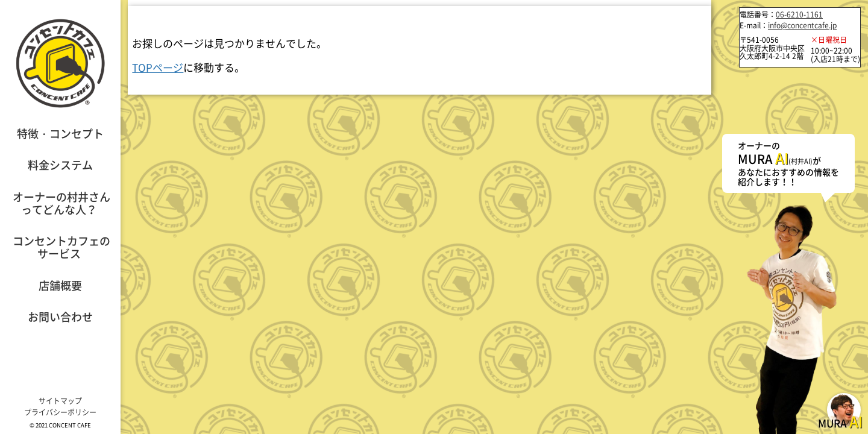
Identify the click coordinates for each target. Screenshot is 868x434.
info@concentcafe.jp (802, 25)
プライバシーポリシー (60, 412)
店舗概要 (60, 285)
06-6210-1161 (799, 14)
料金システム (60, 165)
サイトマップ (60, 401)
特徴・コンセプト (60, 134)
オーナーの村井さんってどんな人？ (61, 203)
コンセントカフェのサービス (61, 247)
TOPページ (158, 67)
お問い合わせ (60, 317)
